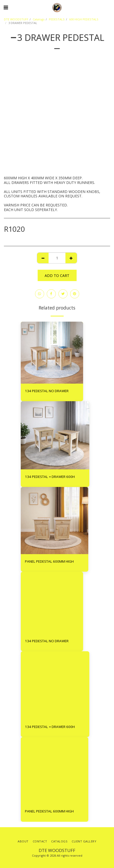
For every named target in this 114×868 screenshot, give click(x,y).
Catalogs (39, 19)
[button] (6, 7)
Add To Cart (57, 276)
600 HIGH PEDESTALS (84, 19)
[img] (52, 353)
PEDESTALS (57, 19)
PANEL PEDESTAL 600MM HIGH (49, 561)
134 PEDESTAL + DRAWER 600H (50, 477)
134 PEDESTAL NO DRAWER (47, 391)
